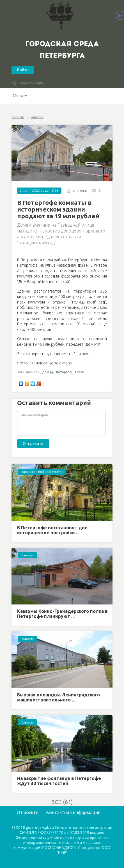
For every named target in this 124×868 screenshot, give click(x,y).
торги (79, 372)
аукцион (33, 372)
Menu (18, 96)
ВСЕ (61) (62, 802)
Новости (18, 117)
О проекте (27, 812)
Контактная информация (73, 812)
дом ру (48, 372)
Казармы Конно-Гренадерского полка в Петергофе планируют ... (62, 614)
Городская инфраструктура (42, 472)
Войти (23, 70)
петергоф (64, 372)
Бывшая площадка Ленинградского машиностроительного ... (58, 697)
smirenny (80, 190)
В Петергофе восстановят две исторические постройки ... (52, 530)
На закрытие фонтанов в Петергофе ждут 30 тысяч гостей (59, 781)
